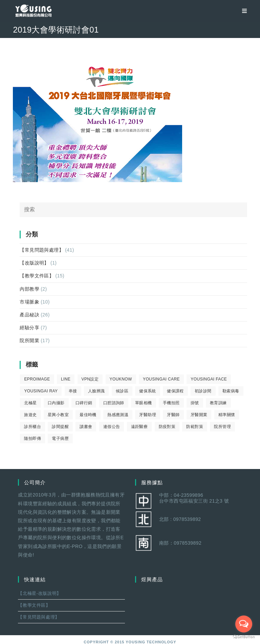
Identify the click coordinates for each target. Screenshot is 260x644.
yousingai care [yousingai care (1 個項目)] (161, 379)
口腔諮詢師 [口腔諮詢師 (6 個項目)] (114, 403)
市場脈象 (29, 302)
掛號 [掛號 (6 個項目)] (195, 403)
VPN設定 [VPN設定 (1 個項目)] (90, 379)
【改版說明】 (34, 263)
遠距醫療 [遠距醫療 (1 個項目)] (139, 427)
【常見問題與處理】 (42, 250)
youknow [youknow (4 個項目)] (121, 379)
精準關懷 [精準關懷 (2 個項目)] (227, 415)
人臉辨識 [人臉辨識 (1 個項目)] (96, 391)
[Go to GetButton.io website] (244, 637)
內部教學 (29, 289)
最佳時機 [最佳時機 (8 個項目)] (88, 415)
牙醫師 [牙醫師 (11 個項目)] (173, 415)
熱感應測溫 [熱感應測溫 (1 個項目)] (118, 415)
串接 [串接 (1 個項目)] (73, 391)
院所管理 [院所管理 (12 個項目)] (222, 427)
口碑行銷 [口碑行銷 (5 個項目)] (84, 403)
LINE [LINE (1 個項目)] (66, 379)
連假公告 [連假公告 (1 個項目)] (112, 427)
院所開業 (29, 340)
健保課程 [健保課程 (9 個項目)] (175, 391)
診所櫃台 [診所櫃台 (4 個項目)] (32, 427)
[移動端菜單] (242, 11)
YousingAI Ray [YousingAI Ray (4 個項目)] (41, 391)
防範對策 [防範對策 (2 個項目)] (195, 427)
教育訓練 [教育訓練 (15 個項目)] (218, 403)
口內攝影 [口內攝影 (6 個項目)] (56, 403)
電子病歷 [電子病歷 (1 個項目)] (60, 438)
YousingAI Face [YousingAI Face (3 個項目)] (209, 379)
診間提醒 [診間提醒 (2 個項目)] (60, 427)
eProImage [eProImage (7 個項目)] (37, 379)
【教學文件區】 (37, 276)
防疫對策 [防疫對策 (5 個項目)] (167, 427)
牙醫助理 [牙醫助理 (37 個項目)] (148, 415)
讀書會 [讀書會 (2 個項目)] (86, 427)
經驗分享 (29, 328)
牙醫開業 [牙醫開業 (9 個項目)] (199, 415)
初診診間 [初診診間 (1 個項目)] (203, 391)
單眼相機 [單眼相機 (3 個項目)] (144, 403)
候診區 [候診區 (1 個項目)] (122, 391)
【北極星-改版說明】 (39, 593)
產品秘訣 (29, 315)
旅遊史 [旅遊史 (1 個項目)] (30, 415)
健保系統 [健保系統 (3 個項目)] (148, 391)
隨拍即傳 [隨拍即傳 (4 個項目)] (32, 438)
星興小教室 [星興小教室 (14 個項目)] (58, 415)
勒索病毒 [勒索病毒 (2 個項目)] (231, 391)
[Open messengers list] (244, 624)
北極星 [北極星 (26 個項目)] (30, 403)
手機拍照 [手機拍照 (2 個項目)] (171, 403)
